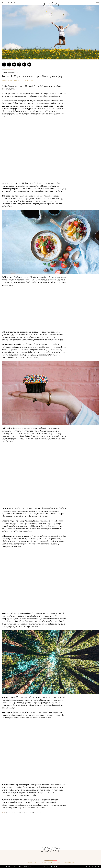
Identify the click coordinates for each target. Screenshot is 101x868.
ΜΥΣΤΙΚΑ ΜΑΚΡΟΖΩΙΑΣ (25, 813)
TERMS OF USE (54, 863)
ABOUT (30, 863)
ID (36, 863)
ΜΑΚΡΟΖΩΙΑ (11, 813)
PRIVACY (42, 863)
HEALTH (15, 72)
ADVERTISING (68, 863)
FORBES (38, 813)
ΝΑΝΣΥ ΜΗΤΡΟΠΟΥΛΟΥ (10, 81)
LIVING (4, 72)
